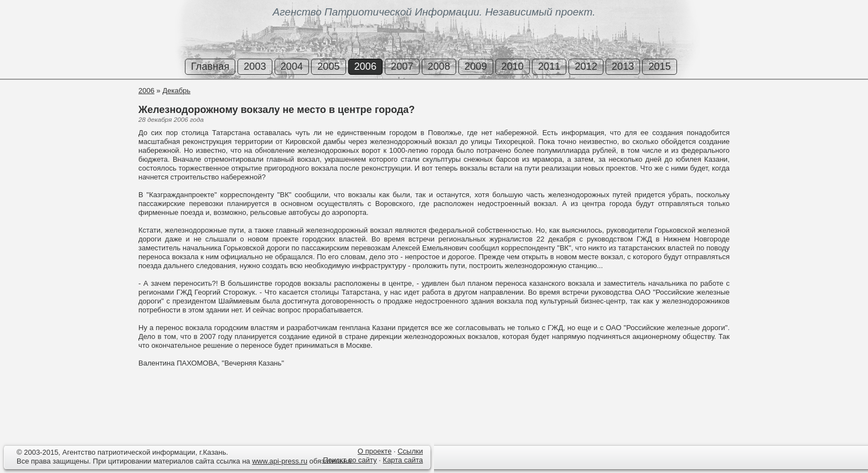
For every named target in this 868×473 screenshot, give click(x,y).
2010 (513, 66)
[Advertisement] (66, 127)
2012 (586, 66)
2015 (659, 66)
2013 (623, 66)
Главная (210, 66)
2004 (292, 66)
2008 (439, 66)
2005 (328, 66)
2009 (476, 66)
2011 (549, 66)
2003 (255, 66)
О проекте (374, 451)
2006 (365, 66)
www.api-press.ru (280, 461)
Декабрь (176, 91)
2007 (402, 66)
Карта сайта (403, 460)
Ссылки (410, 451)
